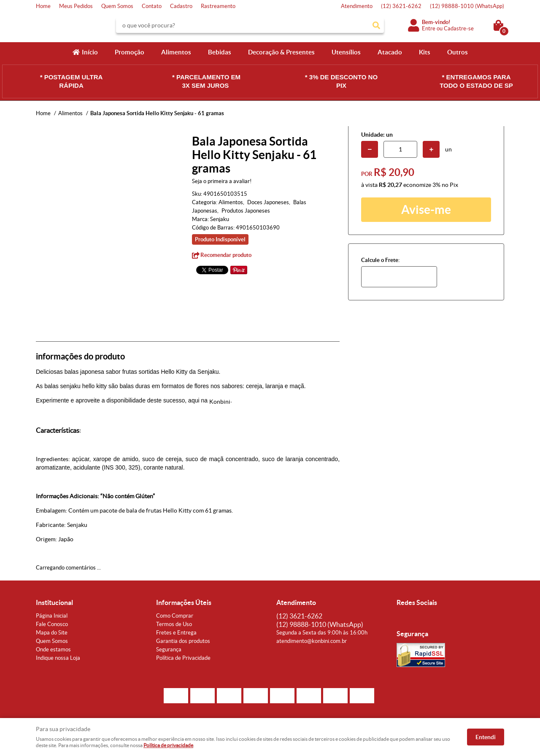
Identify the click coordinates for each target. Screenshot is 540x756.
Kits (425, 52)
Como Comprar (175, 616)
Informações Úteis (184, 602)
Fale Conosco (52, 624)
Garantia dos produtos (183, 641)
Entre (429, 28)
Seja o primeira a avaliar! (222, 181)
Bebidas (220, 52)
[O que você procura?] (376, 25)
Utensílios (346, 52)
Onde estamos (53, 649)
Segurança (169, 649)
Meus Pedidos (76, 6)
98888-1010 (467, 6)
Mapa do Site (52, 633)
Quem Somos (117, 6)
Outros (458, 52)
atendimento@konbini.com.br (312, 641)
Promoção (130, 52)
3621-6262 (401, 6)
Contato (152, 6)
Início (90, 52)
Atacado (390, 52)
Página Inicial (52, 616)
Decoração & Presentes (281, 52)
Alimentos (176, 52)
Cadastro (181, 6)
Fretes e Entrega (176, 633)
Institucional (54, 602)
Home (43, 6)
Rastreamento (218, 6)
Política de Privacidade (183, 658)
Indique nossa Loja (58, 658)
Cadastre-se (459, 28)
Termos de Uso (174, 624)
